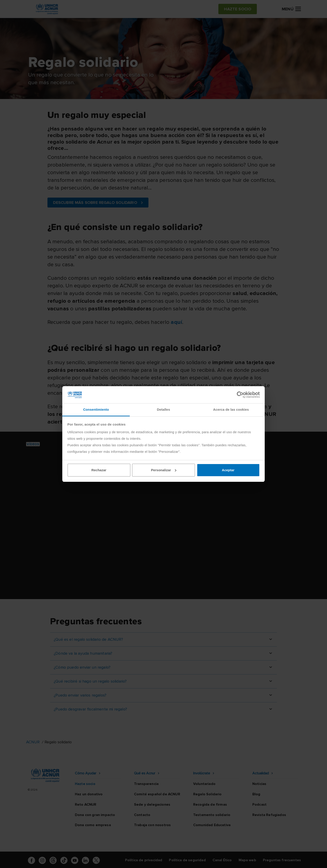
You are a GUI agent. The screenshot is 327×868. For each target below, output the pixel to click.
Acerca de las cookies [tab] (231, 409)
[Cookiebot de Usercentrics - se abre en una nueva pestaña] (240, 395)
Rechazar (99, 470)
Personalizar (164, 470)
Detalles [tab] (163, 409)
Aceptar (228, 470)
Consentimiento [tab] (96, 409)
